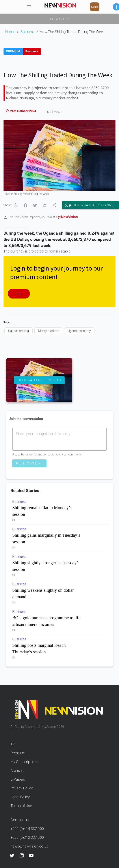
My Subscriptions (24, 762)
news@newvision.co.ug (30, 846)
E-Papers (18, 779)
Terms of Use (21, 806)
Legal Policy (20, 797)
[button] (16, 205)
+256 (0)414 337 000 (27, 829)
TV (13, 744)
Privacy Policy (22, 788)
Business (28, 32)
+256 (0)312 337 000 (27, 838)
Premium (18, 753)
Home (10, 32)
